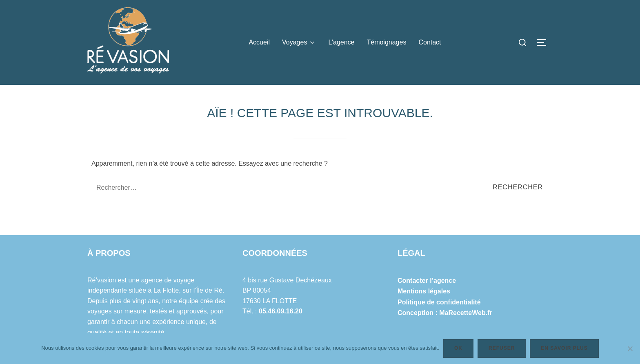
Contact (430, 42)
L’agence (341, 42)
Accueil (259, 42)
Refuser (502, 348)
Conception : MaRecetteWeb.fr (445, 313)
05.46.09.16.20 (281, 311)
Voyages (299, 42)
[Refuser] (630, 348)
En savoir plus (564, 348)
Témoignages (386, 42)
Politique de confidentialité (439, 302)
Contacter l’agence (427, 281)
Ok (458, 348)
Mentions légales (424, 291)
